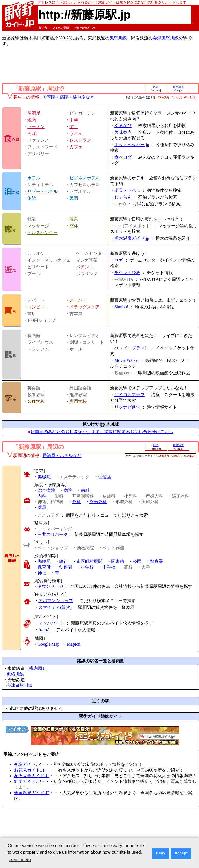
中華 (74, 120)
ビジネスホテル (85, 178)
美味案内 (123, 132)
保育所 (44, 567)
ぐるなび (123, 126)
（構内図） (36, 668)
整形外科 (98, 502)
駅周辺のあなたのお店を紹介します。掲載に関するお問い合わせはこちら (102, 432)
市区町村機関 (89, 561)
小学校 (87, 567)
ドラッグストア (85, 307)
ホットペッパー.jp (132, 145)
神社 (42, 573)
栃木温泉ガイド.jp (132, 238)
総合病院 (46, 490)
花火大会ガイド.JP (32, 776)
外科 (77, 502)
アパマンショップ (56, 601)
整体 (74, 226)
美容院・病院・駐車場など (68, 97)
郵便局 (44, 561)
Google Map (48, 644)
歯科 (85, 490)
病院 (68, 490)
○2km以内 (176, 97)
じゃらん (123, 197)
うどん (76, 133)
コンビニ (36, 307)
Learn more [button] (20, 859)
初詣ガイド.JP (27, 764)
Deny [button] (160, 853)
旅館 (32, 198)
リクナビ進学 (127, 407)
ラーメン (36, 127)
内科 (42, 496)
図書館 (118, 561)
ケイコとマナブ (130, 395)
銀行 (64, 561)
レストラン (80, 140)
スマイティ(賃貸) (55, 607)
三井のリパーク (53, 534)
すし (74, 127)
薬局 (42, 507)
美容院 (44, 477)
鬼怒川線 (118, 38)
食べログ (123, 157)
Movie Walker (127, 360)
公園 (137, 561)
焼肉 (32, 120)
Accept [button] (181, 853)
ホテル (34, 178)
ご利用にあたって (85, 28)
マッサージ (38, 226)
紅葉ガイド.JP (27, 781)
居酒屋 (34, 113)
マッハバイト (51, 623)
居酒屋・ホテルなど (62, 455)
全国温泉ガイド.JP (32, 793)
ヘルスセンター (42, 233)
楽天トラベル (127, 190)
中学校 (109, 567)
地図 (156, 87)
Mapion (74, 644)
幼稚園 (66, 567)
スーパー (78, 300)
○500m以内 (163, 97)
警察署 (157, 561)
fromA (44, 630)
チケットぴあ (127, 273)
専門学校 (78, 401)
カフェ (76, 147)
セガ (119, 260)
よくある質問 (61, 28)
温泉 (74, 219)
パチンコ (85, 267)
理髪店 (105, 477)
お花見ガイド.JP (30, 770)
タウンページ (51, 586)
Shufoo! (121, 307)
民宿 (74, 198)
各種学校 (36, 401)
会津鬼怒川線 (166, 38)
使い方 (43, 28)
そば (32, 133)
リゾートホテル (42, 191)
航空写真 (178, 87)
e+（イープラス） (132, 348)
